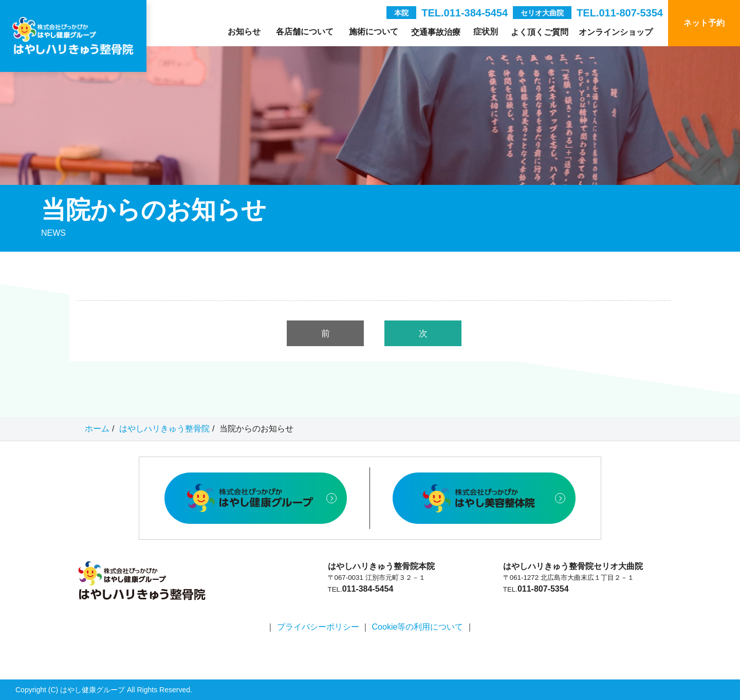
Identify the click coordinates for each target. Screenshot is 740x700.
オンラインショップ (616, 32)
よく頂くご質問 (540, 32)
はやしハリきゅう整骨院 (164, 429)
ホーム (97, 429)
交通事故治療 (436, 32)
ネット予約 (704, 23)
